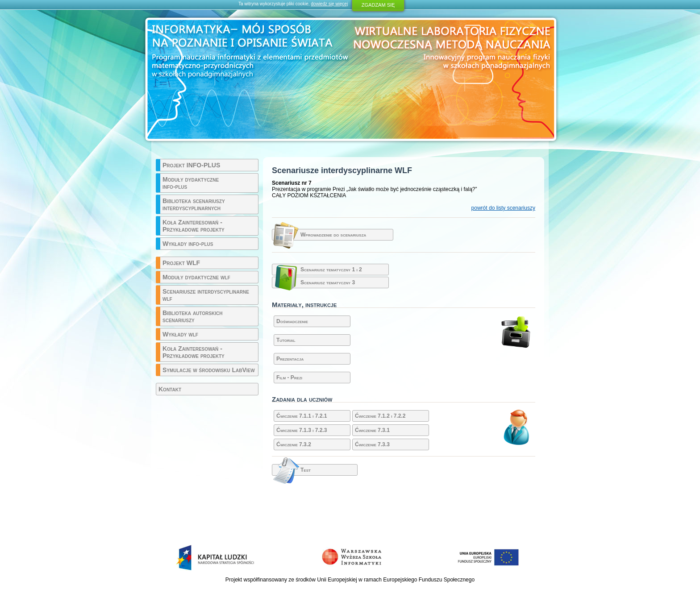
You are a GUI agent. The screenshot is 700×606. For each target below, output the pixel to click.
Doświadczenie (292, 321)
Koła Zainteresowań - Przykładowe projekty (194, 226)
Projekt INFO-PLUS (191, 165)
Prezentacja (290, 359)
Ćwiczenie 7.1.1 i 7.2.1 (302, 416)
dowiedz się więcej (329, 4)
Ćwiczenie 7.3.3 (372, 444)
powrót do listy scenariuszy (503, 208)
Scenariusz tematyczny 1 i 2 (331, 270)
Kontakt (170, 389)
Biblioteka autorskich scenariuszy (192, 316)
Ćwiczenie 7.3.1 (372, 430)
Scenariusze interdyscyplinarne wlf (206, 295)
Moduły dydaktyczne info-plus (191, 183)
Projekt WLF (181, 263)
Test (306, 470)
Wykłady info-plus (188, 244)
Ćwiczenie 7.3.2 (294, 444)
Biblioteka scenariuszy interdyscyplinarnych (194, 204)
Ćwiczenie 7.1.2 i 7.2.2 (380, 416)
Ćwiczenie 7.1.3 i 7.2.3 (302, 430)
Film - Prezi (289, 378)
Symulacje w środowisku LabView (209, 370)
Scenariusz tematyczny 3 (328, 282)
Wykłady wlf (180, 334)
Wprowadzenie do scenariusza (333, 235)
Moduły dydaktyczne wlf (196, 277)
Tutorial (286, 340)
